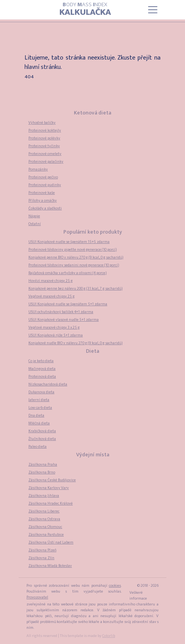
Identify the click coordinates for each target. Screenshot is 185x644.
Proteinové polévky (44, 138)
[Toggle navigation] (153, 10)
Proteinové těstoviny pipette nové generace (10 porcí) (72, 250)
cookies (115, 586)
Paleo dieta (38, 447)
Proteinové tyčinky (44, 146)
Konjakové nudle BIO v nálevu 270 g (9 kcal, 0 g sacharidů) (75, 343)
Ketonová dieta (92, 113)
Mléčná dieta (39, 423)
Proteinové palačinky (46, 162)
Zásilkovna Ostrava (44, 519)
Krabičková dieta (42, 431)
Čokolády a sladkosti (45, 208)
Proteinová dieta (42, 377)
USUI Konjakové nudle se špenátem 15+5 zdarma (69, 242)
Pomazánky (38, 169)
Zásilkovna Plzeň (42, 550)
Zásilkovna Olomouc (45, 527)
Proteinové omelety (45, 154)
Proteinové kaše (42, 193)
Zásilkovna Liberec (44, 511)
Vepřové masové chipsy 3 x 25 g (54, 327)
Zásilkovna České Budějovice (52, 480)
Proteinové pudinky (45, 185)
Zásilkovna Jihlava (44, 496)
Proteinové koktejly (45, 130)
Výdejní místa (93, 455)
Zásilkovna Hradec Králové (51, 503)
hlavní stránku (43, 67)
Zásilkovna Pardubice (46, 535)
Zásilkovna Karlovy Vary (49, 488)
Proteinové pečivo (43, 177)
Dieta (92, 351)
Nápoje (34, 216)
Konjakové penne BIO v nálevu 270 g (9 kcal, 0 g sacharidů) (76, 257)
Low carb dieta (40, 408)
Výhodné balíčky (42, 123)
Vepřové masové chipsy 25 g (51, 296)
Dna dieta (36, 415)
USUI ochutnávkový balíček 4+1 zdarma (61, 312)
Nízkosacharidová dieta (48, 384)
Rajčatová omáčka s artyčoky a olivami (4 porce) (67, 273)
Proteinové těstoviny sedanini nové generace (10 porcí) (74, 265)
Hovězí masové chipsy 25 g (51, 281)
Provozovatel (37, 597)
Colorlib (109, 636)
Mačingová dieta (42, 369)
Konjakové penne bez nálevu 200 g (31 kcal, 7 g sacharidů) (75, 289)
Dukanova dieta (41, 392)
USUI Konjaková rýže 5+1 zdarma (56, 335)
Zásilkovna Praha (43, 465)
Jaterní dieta (39, 400)
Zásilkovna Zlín (41, 558)
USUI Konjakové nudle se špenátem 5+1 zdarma (68, 304)
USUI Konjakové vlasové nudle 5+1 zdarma (64, 320)
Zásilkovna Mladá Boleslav (50, 566)
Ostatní (35, 224)
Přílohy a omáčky (43, 201)
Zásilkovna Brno (42, 472)
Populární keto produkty (93, 232)
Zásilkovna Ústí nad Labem (51, 542)
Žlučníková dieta (42, 439)
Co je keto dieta (41, 361)
